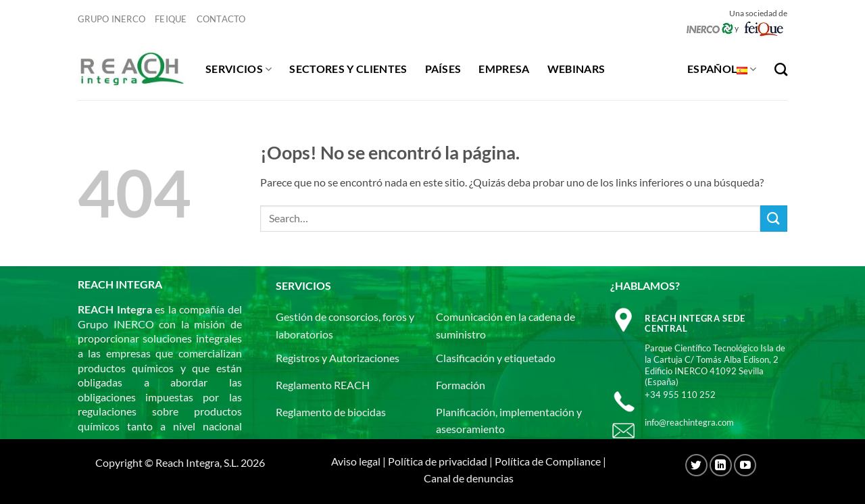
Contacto (221, 19)
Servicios (239, 69)
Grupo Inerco (112, 19)
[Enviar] (774, 219)
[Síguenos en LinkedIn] (721, 465)
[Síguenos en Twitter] (696, 465)
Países (443, 69)
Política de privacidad (438, 461)
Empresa (504, 69)
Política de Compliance (548, 461)
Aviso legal (356, 461)
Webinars (576, 69)
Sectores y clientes (348, 69)
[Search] (781, 69)
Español (722, 69)
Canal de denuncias (469, 478)
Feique (171, 19)
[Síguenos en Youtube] (745, 465)
